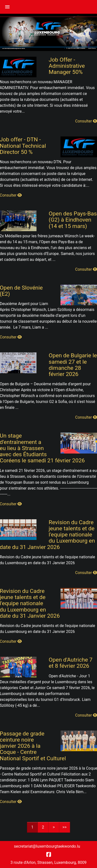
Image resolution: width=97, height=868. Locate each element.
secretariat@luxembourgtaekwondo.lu (47, 846)
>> (65, 827)
